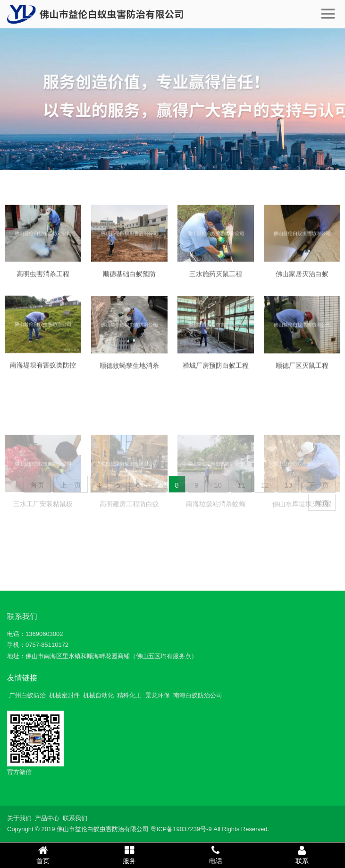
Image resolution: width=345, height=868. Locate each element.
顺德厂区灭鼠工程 (302, 371)
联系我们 (22, 616)
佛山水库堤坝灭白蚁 (302, 531)
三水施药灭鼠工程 (216, 280)
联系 (302, 855)
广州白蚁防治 (27, 695)
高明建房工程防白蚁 (129, 531)
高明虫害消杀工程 (43, 280)
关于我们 (19, 818)
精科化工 (129, 695)
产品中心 (47, 818)
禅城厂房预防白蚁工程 (216, 371)
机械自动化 (98, 695)
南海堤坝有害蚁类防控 (43, 370)
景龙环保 (158, 695)
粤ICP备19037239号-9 (181, 829)
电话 (216, 855)
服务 (130, 855)
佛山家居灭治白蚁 (302, 280)
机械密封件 (64, 695)
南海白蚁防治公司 (198, 695)
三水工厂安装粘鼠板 (43, 531)
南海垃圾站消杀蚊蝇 (216, 531)
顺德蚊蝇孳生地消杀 (129, 371)
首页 (43, 855)
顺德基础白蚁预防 (129, 280)
